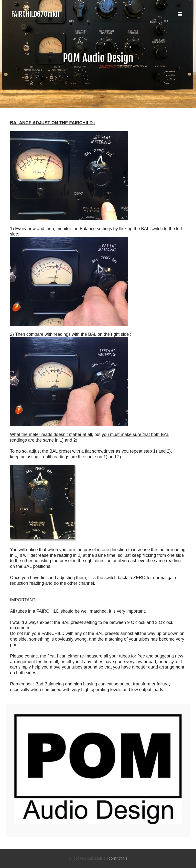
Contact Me (118, 859)
